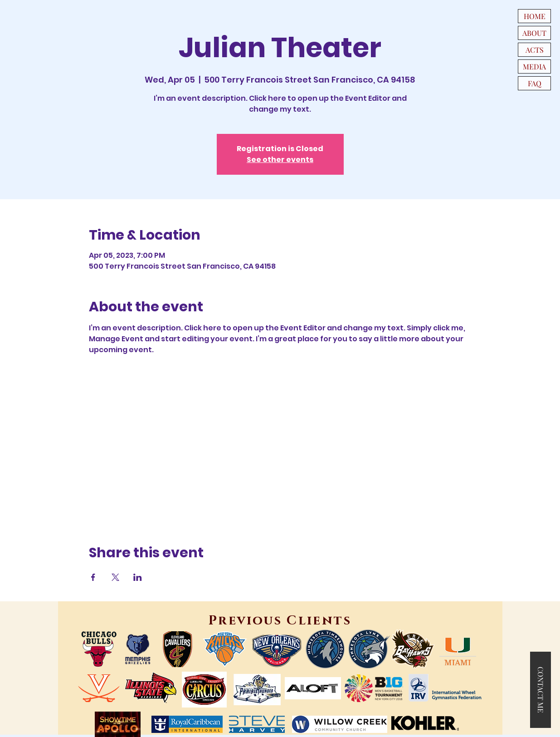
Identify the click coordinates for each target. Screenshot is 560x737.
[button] (541, 690)
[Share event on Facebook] (93, 577)
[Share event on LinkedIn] (138, 577)
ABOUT (534, 33)
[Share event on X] (115, 577)
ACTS (535, 50)
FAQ (535, 83)
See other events (280, 160)
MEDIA (534, 66)
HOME (535, 16)
